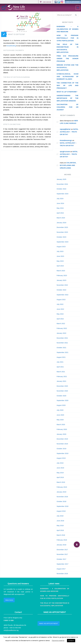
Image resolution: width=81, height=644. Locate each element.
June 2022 (60, 309)
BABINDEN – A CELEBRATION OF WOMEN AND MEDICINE (67, 29)
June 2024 (60, 203)
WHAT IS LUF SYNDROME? (67, 92)
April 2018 (60, 530)
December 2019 (62, 439)
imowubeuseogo (66, 140)
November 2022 (62, 285)
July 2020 (60, 410)
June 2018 (60, 521)
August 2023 (61, 247)
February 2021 (62, 376)
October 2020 (61, 396)
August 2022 (61, 300)
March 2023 (61, 271)
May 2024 (60, 208)
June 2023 (60, 256)
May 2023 (60, 261)
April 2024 (60, 213)
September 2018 (62, 506)
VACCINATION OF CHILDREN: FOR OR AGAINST (67, 107)
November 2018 (62, 497)
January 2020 (61, 434)
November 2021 (62, 343)
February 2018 (62, 540)
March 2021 (61, 372)
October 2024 (61, 189)
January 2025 (61, 179)
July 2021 (60, 362)
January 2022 (61, 333)
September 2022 (62, 295)
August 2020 (61, 405)
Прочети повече (58, 640)
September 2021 (62, 352)
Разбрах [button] (71, 641)
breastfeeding (11, 46)
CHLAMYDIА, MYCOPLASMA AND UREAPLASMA (68, 165)
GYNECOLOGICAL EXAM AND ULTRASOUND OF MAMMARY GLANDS (67, 76)
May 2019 (60, 473)
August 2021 (61, 357)
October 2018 (61, 501)
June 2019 (60, 468)
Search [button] (77, 15)
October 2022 (61, 290)
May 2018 (60, 525)
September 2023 (62, 242)
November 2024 (62, 184)
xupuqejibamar (65, 129)
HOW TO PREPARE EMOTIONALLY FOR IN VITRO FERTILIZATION (67, 38)
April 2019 (60, 477)
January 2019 (61, 492)
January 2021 (61, 381)
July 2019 (60, 463)
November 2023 (62, 232)
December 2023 (62, 227)
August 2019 (61, 458)
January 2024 (61, 223)
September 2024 (62, 194)
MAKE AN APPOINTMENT (73, 2)
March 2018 (61, 535)
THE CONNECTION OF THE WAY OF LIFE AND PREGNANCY (67, 85)
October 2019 (61, 449)
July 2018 (60, 516)
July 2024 (60, 198)
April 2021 (60, 367)
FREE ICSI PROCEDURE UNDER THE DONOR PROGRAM (67, 58)
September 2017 (62, 564)
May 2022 (60, 314)
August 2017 (61, 569)
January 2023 (61, 280)
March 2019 (61, 482)
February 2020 (62, 429)
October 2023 (61, 237)
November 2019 (62, 444)
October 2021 (61, 348)
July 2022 (60, 304)
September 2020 (62, 400)
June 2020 (60, 415)
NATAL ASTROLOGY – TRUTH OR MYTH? (69, 132)
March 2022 (61, 323)
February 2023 (62, 275)
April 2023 (60, 266)
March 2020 (61, 424)
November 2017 (62, 554)
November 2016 (62, 574)
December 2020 (62, 386)
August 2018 (61, 511)
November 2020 (62, 391)
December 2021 (62, 338)
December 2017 (62, 550)
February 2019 (62, 487)
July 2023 (60, 251)
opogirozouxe (65, 151)
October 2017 (61, 559)
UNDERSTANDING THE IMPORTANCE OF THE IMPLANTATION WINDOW (67, 98)
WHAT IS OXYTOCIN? (16, 34)
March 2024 (61, 218)
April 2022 (60, 319)
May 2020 (60, 420)
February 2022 (62, 328)
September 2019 (62, 453)
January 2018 (61, 545)
